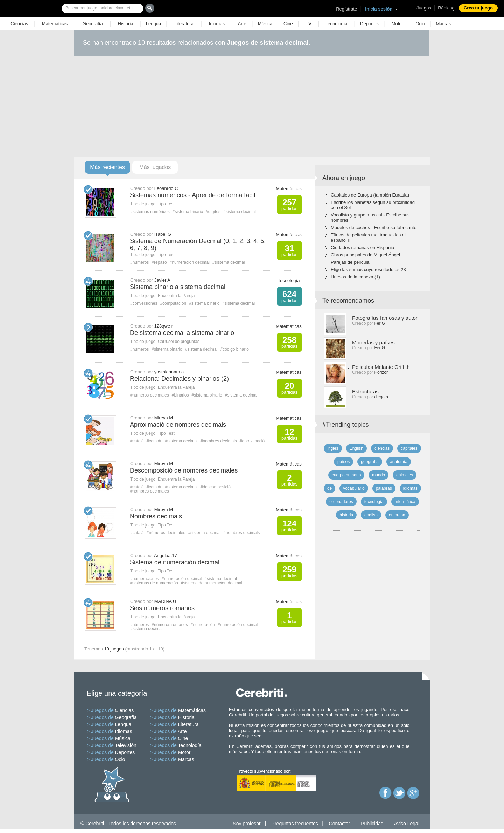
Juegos (424, 8)
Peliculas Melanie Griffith (381, 367)
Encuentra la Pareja (176, 296)
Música (265, 24)
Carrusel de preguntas (179, 342)
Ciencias (19, 24)
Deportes (369, 24)
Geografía (93, 24)
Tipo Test (166, 204)
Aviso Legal (407, 824)
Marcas (443, 24)
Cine (288, 24)
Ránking (446, 8)
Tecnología (337, 24)
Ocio (420, 24)
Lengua (153, 24)
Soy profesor (247, 824)
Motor (397, 24)
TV (309, 24)
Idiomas (217, 24)
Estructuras (365, 391)
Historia (125, 24)
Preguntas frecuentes (295, 824)
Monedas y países (373, 342)
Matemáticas (55, 24)
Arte (242, 24)
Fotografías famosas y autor (385, 318)
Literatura (184, 24)
